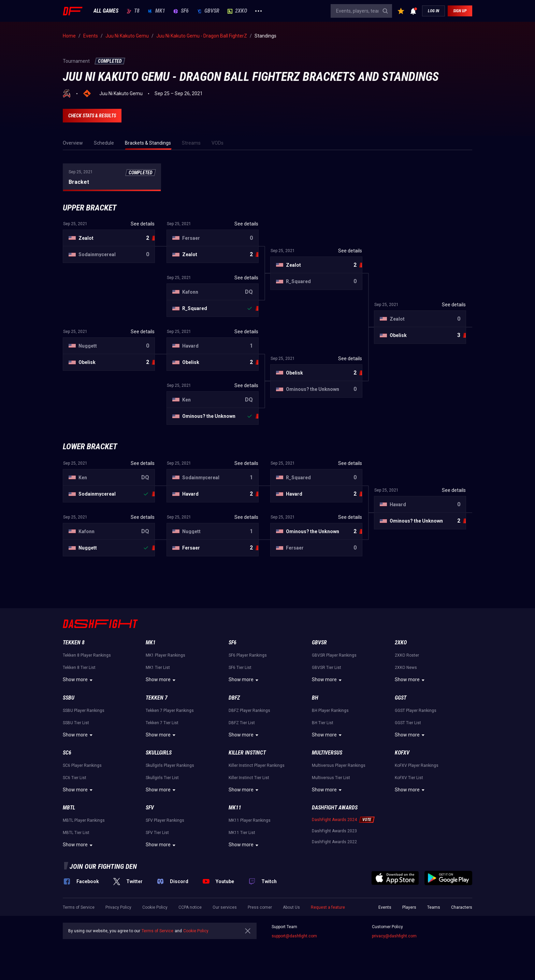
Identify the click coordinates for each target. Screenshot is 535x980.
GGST (401, 698)
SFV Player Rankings (165, 820)
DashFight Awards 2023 (334, 831)
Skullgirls (159, 753)
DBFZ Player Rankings (249, 711)
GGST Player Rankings (416, 711)
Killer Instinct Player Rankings (257, 765)
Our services (225, 907)
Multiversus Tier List (331, 778)
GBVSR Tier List (327, 668)
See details (143, 224)
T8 (133, 11)
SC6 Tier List (75, 778)
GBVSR (208, 11)
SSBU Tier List (76, 723)
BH (315, 698)
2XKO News (406, 668)
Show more (79, 680)
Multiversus (327, 753)
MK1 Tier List (158, 668)
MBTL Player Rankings (84, 820)
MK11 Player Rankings (250, 820)
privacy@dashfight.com (394, 936)
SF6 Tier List (240, 668)
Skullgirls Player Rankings (170, 765)
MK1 (156, 11)
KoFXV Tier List (409, 778)
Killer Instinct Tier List (249, 778)
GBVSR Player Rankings (334, 655)
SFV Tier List (157, 833)
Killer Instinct (247, 753)
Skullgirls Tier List (162, 778)
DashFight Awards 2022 (334, 842)
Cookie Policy (155, 907)
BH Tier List (323, 723)
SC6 (67, 753)
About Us (291, 907)
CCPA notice (190, 907)
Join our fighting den (103, 866)
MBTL (69, 808)
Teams (434, 907)
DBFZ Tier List (242, 723)
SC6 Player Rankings (82, 765)
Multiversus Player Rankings (339, 765)
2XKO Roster (407, 655)
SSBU (69, 698)
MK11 (235, 808)
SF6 (181, 11)
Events (385, 907)
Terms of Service (79, 907)
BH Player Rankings (330, 711)
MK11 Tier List (242, 833)
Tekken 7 (157, 698)
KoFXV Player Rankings (417, 765)
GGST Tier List (408, 723)
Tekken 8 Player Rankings (87, 655)
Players (409, 907)
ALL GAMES (106, 11)
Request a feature (328, 907)
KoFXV (402, 753)
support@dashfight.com (294, 936)
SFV (150, 808)
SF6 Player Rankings (248, 655)
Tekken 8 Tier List (79, 668)
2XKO (237, 11)
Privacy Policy (118, 907)
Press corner (260, 907)
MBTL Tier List (76, 833)
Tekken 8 (74, 642)
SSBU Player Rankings (84, 711)
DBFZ (234, 698)
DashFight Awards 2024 (334, 820)
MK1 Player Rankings (165, 655)
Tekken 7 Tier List (162, 723)
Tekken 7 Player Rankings (170, 711)
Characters (462, 907)
